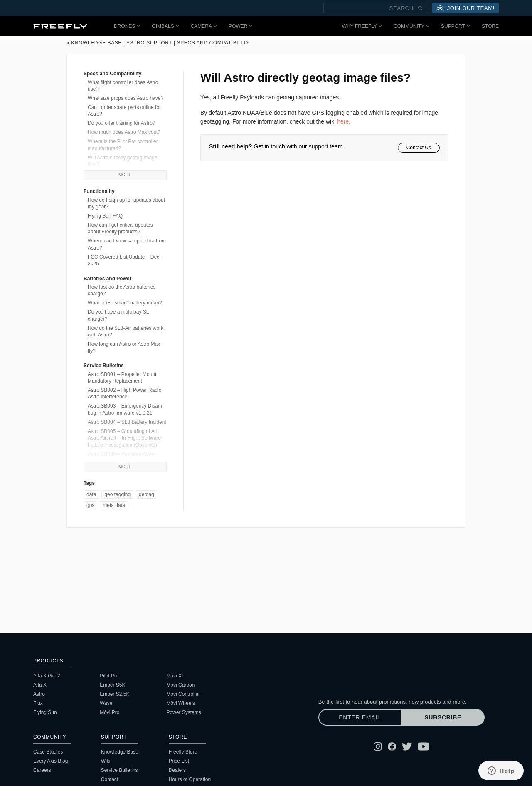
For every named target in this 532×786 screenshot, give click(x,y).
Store (490, 26)
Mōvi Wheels (181, 703)
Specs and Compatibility (213, 43)
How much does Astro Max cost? (124, 132)
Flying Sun (45, 712)
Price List (179, 761)
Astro (39, 694)
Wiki (106, 761)
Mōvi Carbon (180, 685)
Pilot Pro (109, 676)
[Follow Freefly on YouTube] (424, 746)
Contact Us (419, 148)
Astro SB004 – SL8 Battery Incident (127, 422)
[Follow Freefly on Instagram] (378, 746)
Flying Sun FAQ (105, 216)
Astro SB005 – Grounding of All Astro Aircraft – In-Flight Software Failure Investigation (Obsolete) (124, 438)
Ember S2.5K (115, 694)
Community (411, 26)
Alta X (40, 685)
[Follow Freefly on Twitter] (407, 746)
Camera (204, 26)
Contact (110, 779)
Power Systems (183, 712)
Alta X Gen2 (47, 676)
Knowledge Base (120, 752)
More (125, 175)
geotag (147, 494)
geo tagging (117, 494)
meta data (114, 505)
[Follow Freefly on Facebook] (392, 746)
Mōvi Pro (110, 712)
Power (240, 26)
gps (90, 505)
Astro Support (149, 43)
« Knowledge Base (94, 43)
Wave (106, 703)
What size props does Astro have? (126, 98)
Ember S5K (112, 685)
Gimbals (165, 26)
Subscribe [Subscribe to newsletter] (443, 717)
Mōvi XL (175, 676)
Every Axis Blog (50, 761)
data (91, 494)
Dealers (177, 770)
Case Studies (48, 752)
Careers (42, 770)
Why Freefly (362, 26)
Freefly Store (183, 752)
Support (456, 26)
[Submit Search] (420, 8)
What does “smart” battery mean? (125, 303)
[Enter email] (360, 717)
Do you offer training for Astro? (122, 123)
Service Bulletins (119, 770)
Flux (38, 703)
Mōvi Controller (183, 694)
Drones (127, 26)
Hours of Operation (190, 779)
